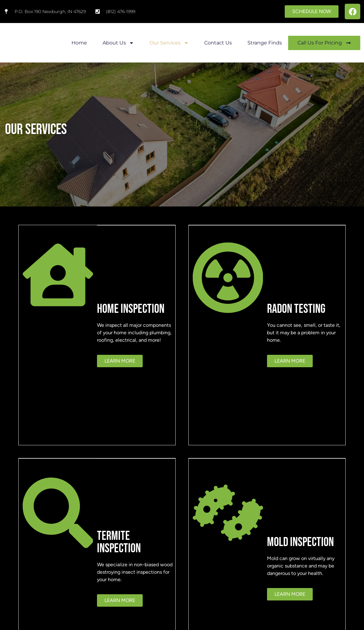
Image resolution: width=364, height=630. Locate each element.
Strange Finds (265, 43)
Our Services (169, 43)
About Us (118, 43)
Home (79, 43)
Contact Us (218, 43)
